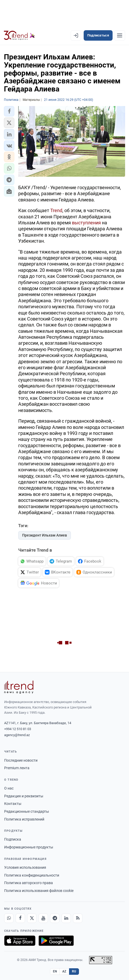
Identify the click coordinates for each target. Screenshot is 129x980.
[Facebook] (20, 918)
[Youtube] (43, 918)
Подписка (13, 839)
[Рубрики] (120, 35)
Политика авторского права (29, 883)
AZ (64, 971)
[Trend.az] (19, 35)
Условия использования (25, 867)
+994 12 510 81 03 (18, 729)
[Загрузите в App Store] (20, 941)
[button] (9, 111)
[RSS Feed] (78, 918)
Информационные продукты (29, 847)
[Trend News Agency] (19, 687)
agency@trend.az (17, 735)
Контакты (13, 804)
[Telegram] (55, 918)
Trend (56, 210)
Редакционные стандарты (27, 811)
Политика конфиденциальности (32, 875)
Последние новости (21, 760)
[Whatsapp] (9, 918)
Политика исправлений (24, 819)
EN (55, 971)
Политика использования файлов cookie (39, 891)
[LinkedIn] (66, 918)
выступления (86, 223)
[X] (32, 918)
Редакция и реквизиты (24, 796)
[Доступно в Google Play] (56, 941)
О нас (9, 788)
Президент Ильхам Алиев (45, 535)
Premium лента (17, 768)
